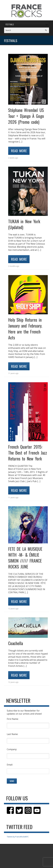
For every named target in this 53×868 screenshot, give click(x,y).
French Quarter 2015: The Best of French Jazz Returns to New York (28, 453)
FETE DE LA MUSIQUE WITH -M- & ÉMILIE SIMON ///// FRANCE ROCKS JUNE (25, 558)
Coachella (16, 643)
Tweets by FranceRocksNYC (18, 837)
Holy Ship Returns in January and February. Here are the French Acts (25, 329)
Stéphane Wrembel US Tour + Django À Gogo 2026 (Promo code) (26, 116)
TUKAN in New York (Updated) (24, 224)
